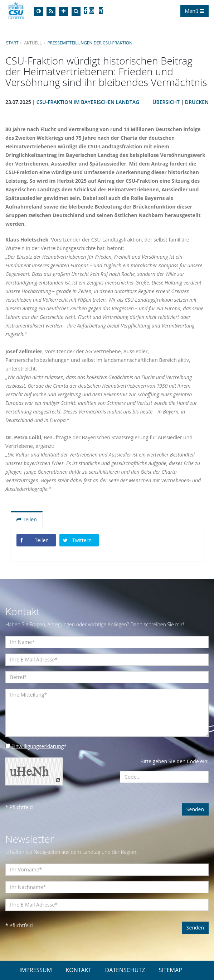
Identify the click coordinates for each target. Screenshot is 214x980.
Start (12, 43)
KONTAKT (78, 970)
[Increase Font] (64, 11)
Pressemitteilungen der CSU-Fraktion (90, 43)
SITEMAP (171, 970)
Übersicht (166, 102)
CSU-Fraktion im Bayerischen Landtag (88, 102)
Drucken (197, 102)
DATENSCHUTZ (125, 970)
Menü (194, 11)
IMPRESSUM (36, 970)
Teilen (27, 519)
